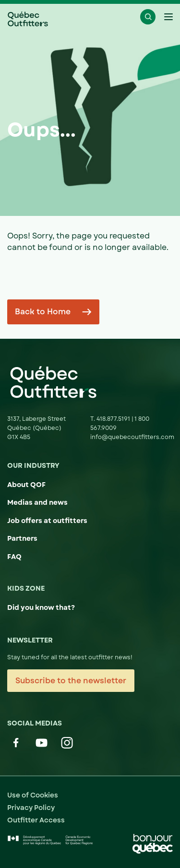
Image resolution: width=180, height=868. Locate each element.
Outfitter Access (36, 820)
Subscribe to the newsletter (71, 681)
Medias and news (37, 502)
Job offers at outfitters (47, 521)
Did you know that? (41, 607)
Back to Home (43, 312)
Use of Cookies (33, 795)
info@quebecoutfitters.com (132, 437)
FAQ (14, 557)
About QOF (26, 485)
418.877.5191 (114, 419)
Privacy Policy (31, 808)
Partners (22, 538)
